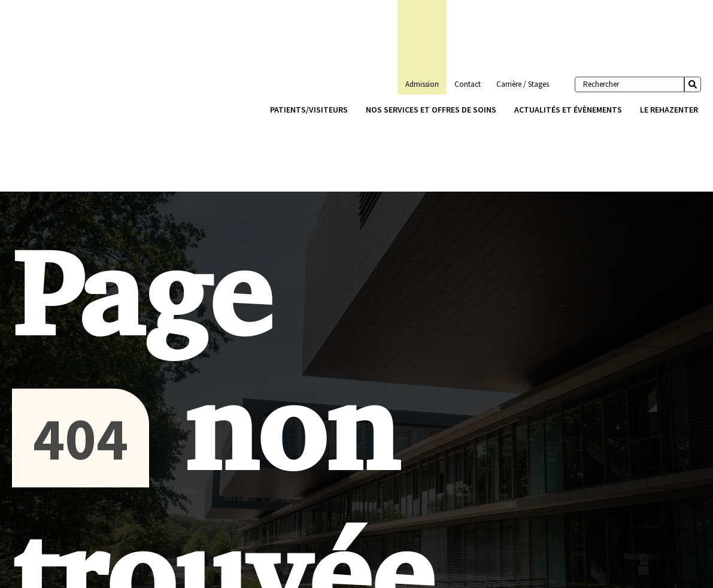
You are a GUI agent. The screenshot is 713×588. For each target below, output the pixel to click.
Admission (422, 84)
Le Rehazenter (669, 110)
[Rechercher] (629, 84)
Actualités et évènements (568, 110)
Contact (468, 84)
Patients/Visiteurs (309, 110)
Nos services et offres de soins (431, 110)
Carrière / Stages (523, 84)
